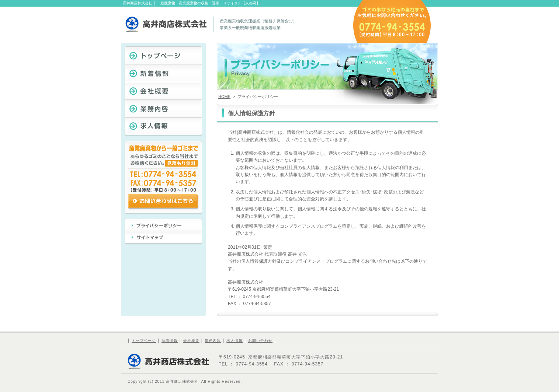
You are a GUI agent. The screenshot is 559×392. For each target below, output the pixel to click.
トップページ (144, 341)
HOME (224, 97)
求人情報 (235, 341)
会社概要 (191, 341)
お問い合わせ (260, 341)
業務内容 (213, 341)
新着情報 (170, 341)
